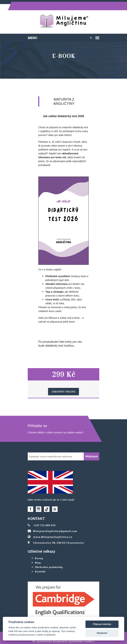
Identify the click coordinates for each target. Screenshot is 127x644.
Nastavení (102, 633)
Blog (36, 555)
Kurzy (38, 550)
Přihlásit (93, 448)
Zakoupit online (63, 383)
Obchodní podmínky (48, 559)
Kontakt (39, 563)
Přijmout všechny (102, 624)
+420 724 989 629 (40, 517)
